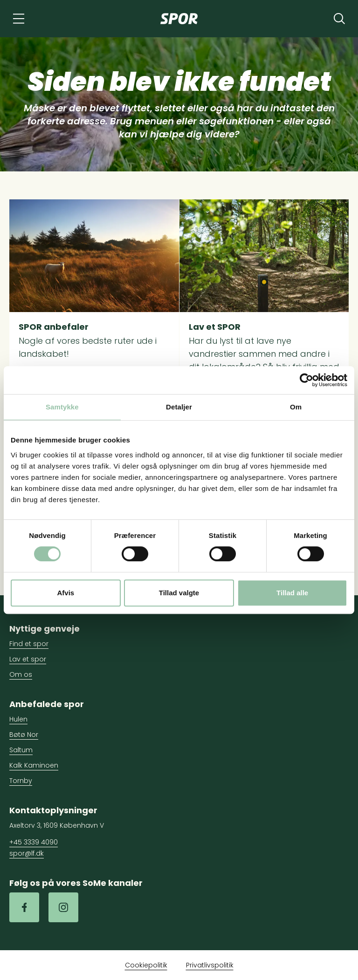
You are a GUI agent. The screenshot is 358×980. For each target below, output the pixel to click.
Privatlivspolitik (210, 965)
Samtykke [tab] (62, 407)
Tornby (21, 781)
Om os (21, 674)
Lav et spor (28, 659)
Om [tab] (296, 407)
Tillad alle (292, 593)
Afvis (65, 593)
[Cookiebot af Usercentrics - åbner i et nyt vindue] (306, 380)
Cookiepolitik (146, 965)
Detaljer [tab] (179, 407)
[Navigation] (19, 19)
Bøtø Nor (24, 735)
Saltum (21, 750)
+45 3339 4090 (34, 842)
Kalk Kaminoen (34, 765)
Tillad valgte (179, 593)
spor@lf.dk (27, 853)
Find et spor (29, 644)
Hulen (18, 719)
